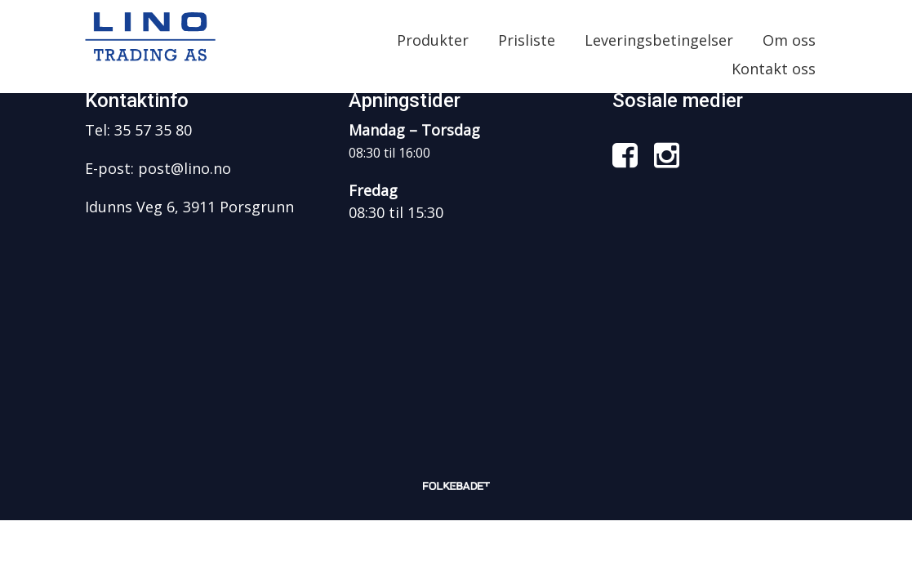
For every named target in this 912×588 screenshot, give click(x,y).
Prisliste (527, 40)
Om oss (789, 40)
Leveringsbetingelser (659, 40)
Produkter (433, 40)
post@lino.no (185, 168)
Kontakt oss (774, 69)
